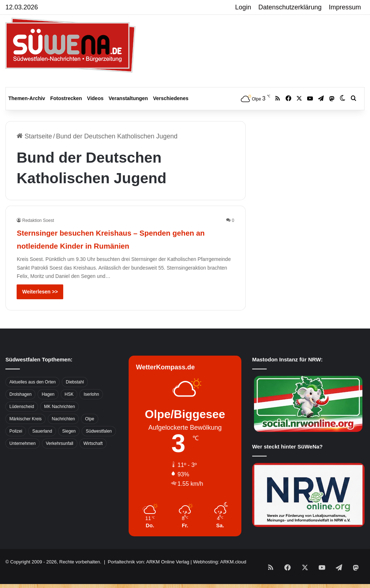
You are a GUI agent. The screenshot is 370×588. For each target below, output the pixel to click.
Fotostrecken (66, 98)
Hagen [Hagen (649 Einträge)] (48, 407)
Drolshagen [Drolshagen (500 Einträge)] (20, 407)
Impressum (345, 7)
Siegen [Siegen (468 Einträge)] (69, 444)
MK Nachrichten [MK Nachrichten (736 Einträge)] (59, 420)
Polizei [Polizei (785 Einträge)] (16, 444)
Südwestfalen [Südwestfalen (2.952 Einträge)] (99, 444)
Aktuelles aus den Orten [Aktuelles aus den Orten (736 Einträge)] (33, 395)
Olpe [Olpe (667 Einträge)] (89, 432)
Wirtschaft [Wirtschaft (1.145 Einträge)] (93, 456)
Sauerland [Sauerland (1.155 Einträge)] (42, 444)
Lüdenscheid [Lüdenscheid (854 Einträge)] (22, 420)
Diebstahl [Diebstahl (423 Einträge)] (75, 395)
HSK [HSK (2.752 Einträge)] (69, 407)
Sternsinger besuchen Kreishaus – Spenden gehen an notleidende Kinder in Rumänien (122, 245)
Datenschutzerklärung (290, 7)
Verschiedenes (171, 98)
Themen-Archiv (27, 98)
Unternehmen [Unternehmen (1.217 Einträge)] (23, 456)
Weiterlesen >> (40, 305)
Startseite (34, 136)
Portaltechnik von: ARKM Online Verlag (148, 575)
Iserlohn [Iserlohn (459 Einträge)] (91, 407)
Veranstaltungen (128, 98)
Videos (95, 98)
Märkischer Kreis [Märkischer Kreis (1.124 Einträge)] (25, 432)
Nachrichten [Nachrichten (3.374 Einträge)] (63, 432)
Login (243, 7)
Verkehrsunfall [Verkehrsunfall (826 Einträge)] (60, 456)
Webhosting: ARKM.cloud (220, 575)
